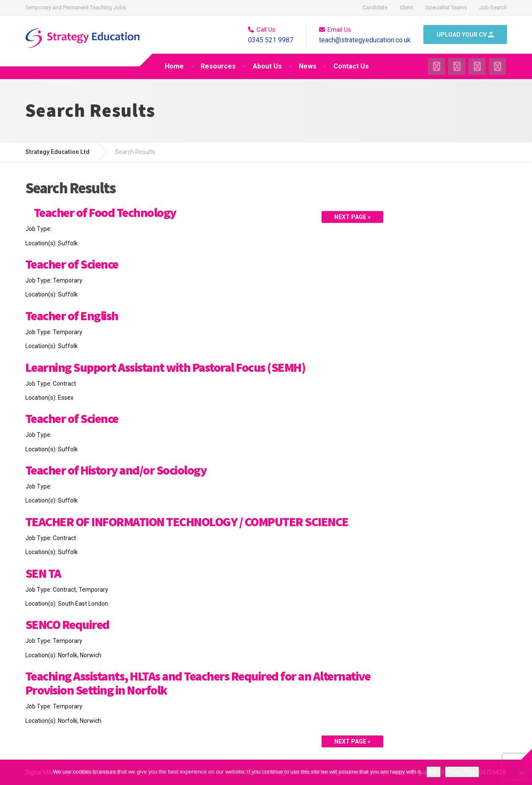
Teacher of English (72, 316)
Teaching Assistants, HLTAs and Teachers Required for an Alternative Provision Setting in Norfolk (198, 683)
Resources (218, 66)
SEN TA (43, 573)
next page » (352, 217)
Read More (462, 772)
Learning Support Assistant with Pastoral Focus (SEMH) (165, 367)
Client (407, 7)
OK (434, 772)
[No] (521, 773)
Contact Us (351, 66)
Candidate (375, 7)
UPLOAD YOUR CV (465, 35)
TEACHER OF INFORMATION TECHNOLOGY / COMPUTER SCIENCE (187, 522)
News (308, 66)
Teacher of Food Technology (105, 212)
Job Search (493, 7)
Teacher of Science (72, 264)
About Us (267, 66)
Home (174, 66)
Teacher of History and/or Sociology (116, 470)
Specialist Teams (446, 7)
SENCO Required (67, 624)
